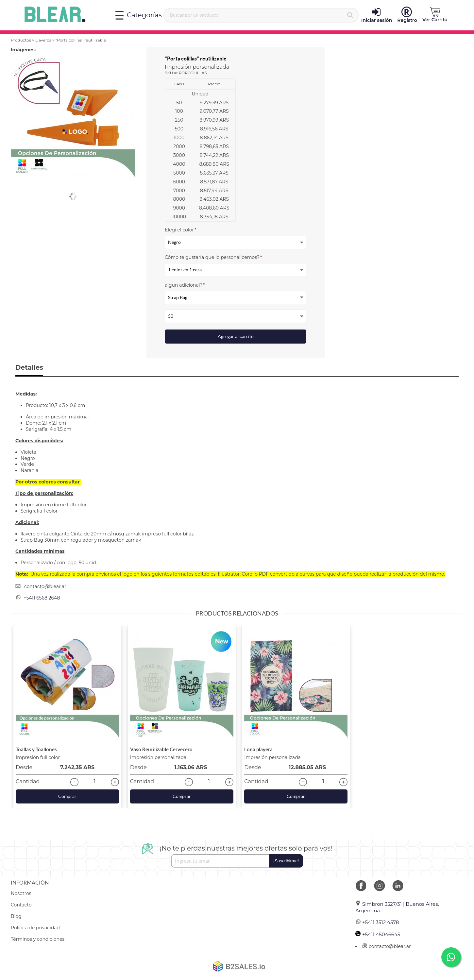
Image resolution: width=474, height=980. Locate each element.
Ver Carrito (435, 15)
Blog (16, 916)
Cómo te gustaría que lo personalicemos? (213, 257)
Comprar (67, 796)
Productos (21, 40)
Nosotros (21, 893)
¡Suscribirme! (286, 861)
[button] (435, 15)
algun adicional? (185, 285)
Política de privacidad (35, 928)
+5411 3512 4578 (377, 922)
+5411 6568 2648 (42, 598)
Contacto (21, 905)
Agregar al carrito (236, 336)
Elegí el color (181, 230)
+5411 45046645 (378, 934)
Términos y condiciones (38, 939)
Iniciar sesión (377, 15)
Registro (407, 15)
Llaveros (43, 40)
